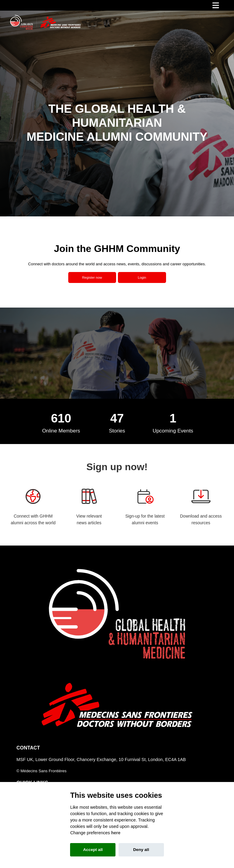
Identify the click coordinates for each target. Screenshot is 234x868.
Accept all (93, 850)
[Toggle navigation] (216, 5)
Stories (117, 431)
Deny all (141, 850)
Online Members (61, 431)
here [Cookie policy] (116, 833)
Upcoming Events (173, 431)
